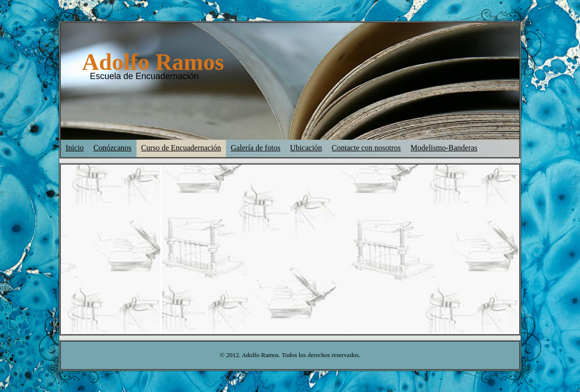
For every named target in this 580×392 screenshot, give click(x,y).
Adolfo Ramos (153, 62)
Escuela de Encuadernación (144, 76)
